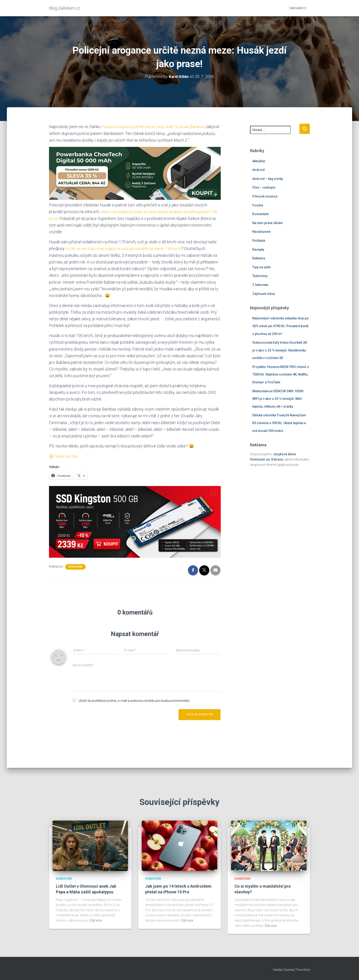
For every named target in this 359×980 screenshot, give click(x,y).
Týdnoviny (260, 276)
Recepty (258, 249)
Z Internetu (260, 285)
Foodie (258, 205)
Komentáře (75, 566)
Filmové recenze (265, 196)
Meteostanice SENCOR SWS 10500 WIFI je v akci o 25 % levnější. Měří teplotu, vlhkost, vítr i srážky (278, 399)
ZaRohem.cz (298, 8)
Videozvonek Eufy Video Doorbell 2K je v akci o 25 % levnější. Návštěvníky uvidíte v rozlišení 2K (280, 350)
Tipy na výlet (261, 267)
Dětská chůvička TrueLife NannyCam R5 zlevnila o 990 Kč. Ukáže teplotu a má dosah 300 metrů (279, 423)
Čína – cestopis (264, 187)
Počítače (259, 241)
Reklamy (259, 258)
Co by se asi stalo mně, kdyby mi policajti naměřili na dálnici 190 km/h (127, 248)
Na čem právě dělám (268, 223)
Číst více (96, 920)
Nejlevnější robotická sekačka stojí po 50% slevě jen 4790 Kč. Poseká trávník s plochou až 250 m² (280, 326)
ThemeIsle (303, 970)
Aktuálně (259, 161)
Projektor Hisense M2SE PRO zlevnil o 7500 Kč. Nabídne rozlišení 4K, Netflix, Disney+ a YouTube (281, 374)
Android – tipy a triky (268, 178)
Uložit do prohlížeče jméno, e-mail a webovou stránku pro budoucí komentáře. (135, 700)
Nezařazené (261, 232)
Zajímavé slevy (264, 294)
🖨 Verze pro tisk (64, 456)
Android (258, 170)
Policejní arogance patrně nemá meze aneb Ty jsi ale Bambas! (156, 127)
